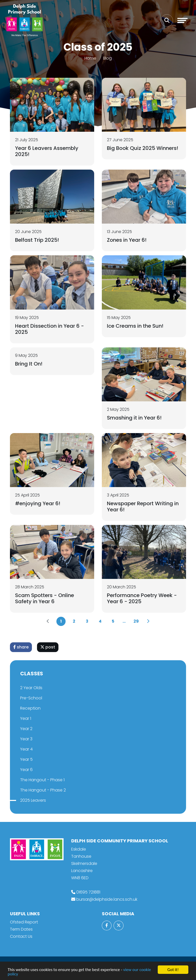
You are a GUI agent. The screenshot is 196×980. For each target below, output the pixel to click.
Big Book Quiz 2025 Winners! (143, 148)
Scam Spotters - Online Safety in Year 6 (45, 598)
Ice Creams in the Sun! (135, 326)
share (21, 647)
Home (90, 58)
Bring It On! (29, 364)
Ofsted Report (24, 922)
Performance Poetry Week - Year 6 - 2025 (142, 598)
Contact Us (21, 936)
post (48, 647)
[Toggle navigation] (182, 20)
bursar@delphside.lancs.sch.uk (107, 899)
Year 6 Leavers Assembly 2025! (47, 151)
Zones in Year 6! (127, 240)
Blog (107, 58)
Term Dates (21, 929)
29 (136, 621)
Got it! (173, 970)
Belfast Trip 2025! (37, 240)
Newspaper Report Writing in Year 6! (143, 506)
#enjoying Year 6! (38, 503)
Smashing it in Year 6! (134, 418)
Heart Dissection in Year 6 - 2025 (50, 329)
